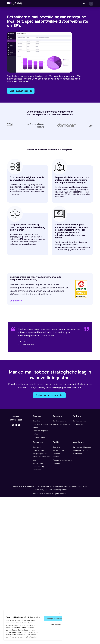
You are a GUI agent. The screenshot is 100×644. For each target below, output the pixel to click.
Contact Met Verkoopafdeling (49, 397)
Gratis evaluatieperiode (21, 91)
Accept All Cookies (55, 619)
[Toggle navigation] (91, 4)
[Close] (59, 613)
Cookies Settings (55, 624)
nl (85, 4)
